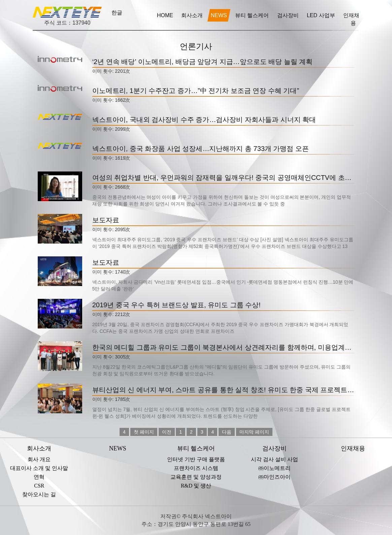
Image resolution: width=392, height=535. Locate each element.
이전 (167, 432)
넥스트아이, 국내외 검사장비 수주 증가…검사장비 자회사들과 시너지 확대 (204, 120)
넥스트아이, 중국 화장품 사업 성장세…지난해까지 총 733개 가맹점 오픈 (201, 149)
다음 (227, 432)
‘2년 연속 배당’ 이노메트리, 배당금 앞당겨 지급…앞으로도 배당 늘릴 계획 (203, 62)
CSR (39, 486)
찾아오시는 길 (39, 494)
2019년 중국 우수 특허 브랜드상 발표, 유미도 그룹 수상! (176, 305)
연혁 (39, 477)
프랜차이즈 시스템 (196, 468)
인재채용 (351, 19)
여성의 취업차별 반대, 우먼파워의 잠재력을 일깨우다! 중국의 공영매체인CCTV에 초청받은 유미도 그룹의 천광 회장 (223, 178)
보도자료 (106, 220)
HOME (165, 15)
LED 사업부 (322, 15)
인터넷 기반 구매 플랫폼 (196, 459)
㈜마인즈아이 (274, 477)
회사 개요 (39, 459)
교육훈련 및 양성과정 (196, 477)
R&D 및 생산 (196, 486)
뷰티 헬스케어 (253, 15)
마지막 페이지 (254, 432)
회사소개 (192, 15)
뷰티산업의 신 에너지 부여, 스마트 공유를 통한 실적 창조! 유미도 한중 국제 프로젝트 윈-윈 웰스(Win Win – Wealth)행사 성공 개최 (223, 390)
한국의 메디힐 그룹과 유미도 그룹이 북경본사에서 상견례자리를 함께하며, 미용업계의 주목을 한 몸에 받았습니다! (223, 347)
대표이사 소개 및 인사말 (39, 468)
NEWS (219, 15)
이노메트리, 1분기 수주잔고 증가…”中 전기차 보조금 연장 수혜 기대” (196, 91)
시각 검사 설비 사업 (274, 459)
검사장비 (289, 15)
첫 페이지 (144, 432)
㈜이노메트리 (274, 468)
